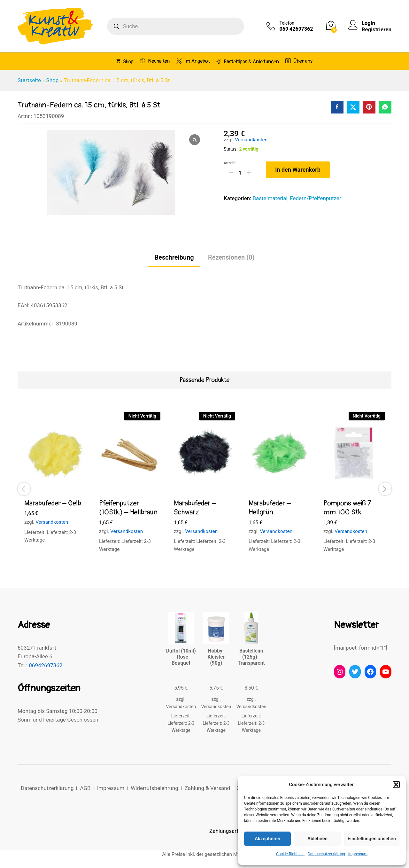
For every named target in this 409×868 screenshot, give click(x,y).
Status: (231, 149)
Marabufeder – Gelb (53, 503)
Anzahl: (230, 163)
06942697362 (46, 665)
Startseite (29, 80)
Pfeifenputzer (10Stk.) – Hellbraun (128, 508)
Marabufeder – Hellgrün (270, 508)
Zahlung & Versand (207, 788)
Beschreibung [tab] (174, 257)
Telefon (287, 23)
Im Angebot (193, 61)
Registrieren (377, 29)
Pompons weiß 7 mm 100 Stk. (347, 508)
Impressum (358, 854)
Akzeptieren (267, 839)
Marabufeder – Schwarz (195, 508)
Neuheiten (155, 61)
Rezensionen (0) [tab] (231, 257)
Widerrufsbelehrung (154, 788)
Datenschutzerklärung (326, 854)
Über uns (299, 61)
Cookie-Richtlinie (290, 854)
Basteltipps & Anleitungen (248, 61)
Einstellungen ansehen (372, 839)
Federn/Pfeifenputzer (315, 198)
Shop (125, 61)
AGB (85, 788)
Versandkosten (251, 140)
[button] (396, 785)
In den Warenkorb (298, 170)
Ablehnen (317, 839)
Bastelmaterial (270, 198)
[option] (55, 484)
